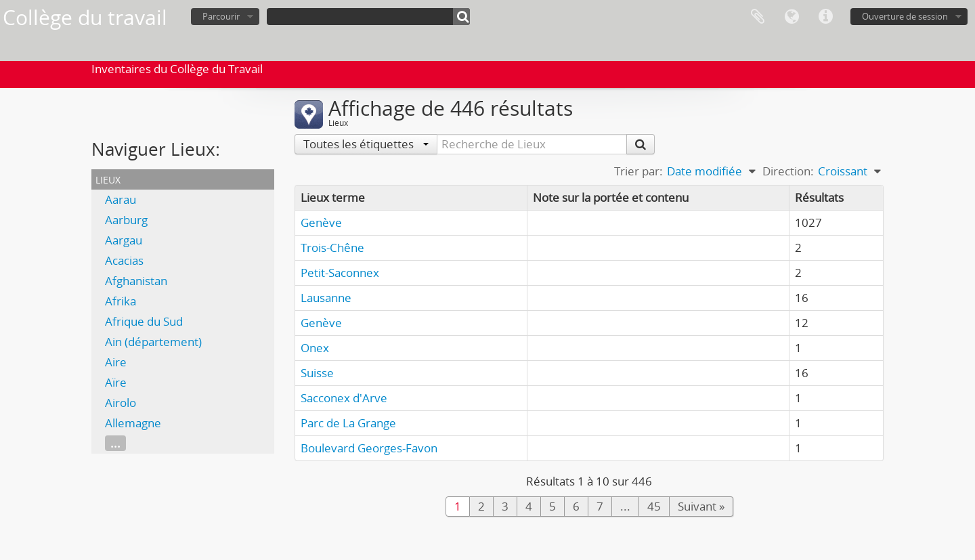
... (115, 443)
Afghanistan (136, 281)
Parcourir (221, 16)
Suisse (317, 373)
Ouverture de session (905, 16)
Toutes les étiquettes (366, 144)
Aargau (124, 240)
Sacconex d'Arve (344, 398)
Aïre (116, 382)
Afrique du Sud (144, 321)
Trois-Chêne (332, 247)
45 (654, 506)
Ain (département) (153, 342)
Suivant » (701, 506)
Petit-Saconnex (340, 273)
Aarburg (126, 220)
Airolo (121, 403)
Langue (792, 17)
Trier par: (638, 171)
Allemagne (133, 423)
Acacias (124, 260)
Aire (116, 362)
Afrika (121, 301)
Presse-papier (758, 17)
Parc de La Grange (348, 423)
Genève (321, 222)
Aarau (121, 199)
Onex (315, 348)
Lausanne (326, 298)
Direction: (788, 171)
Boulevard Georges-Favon (369, 448)
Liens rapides (825, 17)
